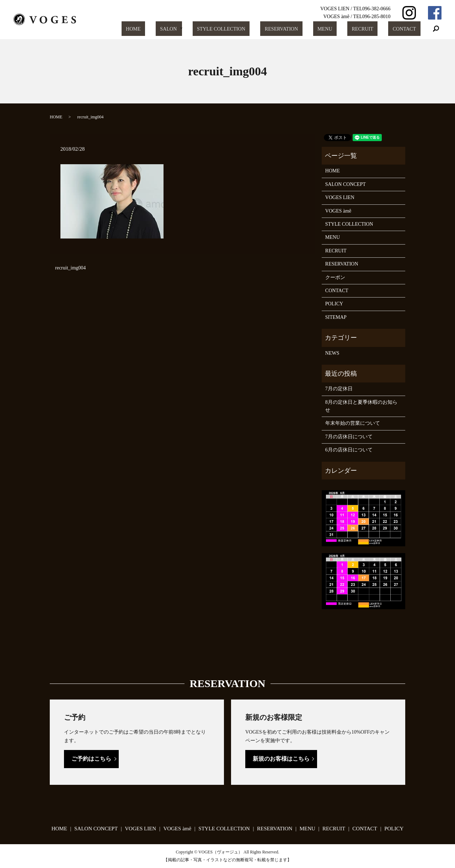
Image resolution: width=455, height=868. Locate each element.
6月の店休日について (349, 450)
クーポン (335, 277)
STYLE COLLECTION (254, 29)
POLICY (334, 304)
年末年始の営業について (353, 423)
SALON (203, 29)
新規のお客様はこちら (281, 759)
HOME (175, 29)
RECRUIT (374, 29)
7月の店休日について (349, 437)
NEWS (332, 353)
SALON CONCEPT (346, 184)
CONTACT (408, 29)
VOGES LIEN (340, 197)
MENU (344, 29)
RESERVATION (307, 29)
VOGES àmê (338, 211)
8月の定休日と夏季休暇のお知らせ (361, 406)
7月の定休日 (339, 389)
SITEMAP (336, 317)
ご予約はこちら (91, 759)
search (436, 29)
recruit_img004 (70, 268)
